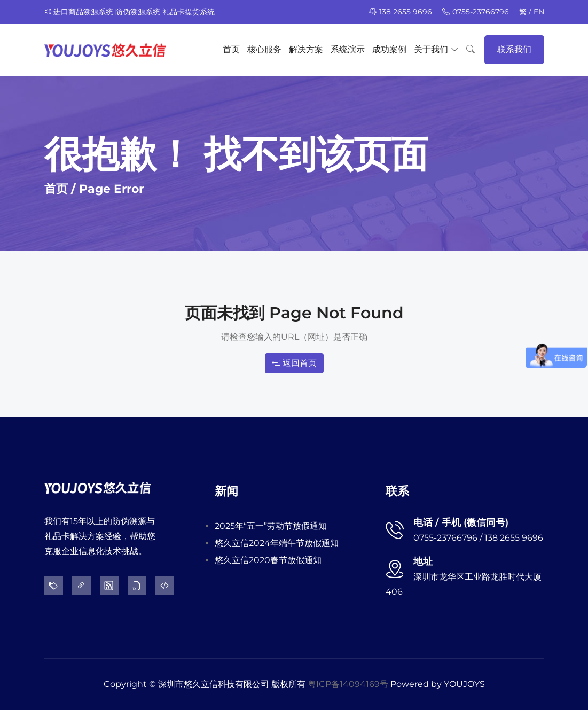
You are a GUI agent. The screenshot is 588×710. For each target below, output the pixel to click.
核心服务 (264, 49)
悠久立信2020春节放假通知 (268, 560)
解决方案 (306, 49)
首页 (231, 49)
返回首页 (294, 363)
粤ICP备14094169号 (348, 684)
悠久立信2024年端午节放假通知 (277, 543)
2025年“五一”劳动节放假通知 (271, 526)
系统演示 (348, 49)
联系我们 (514, 49)
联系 (397, 491)
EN (539, 12)
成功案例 (389, 49)
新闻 (226, 491)
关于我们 (436, 50)
